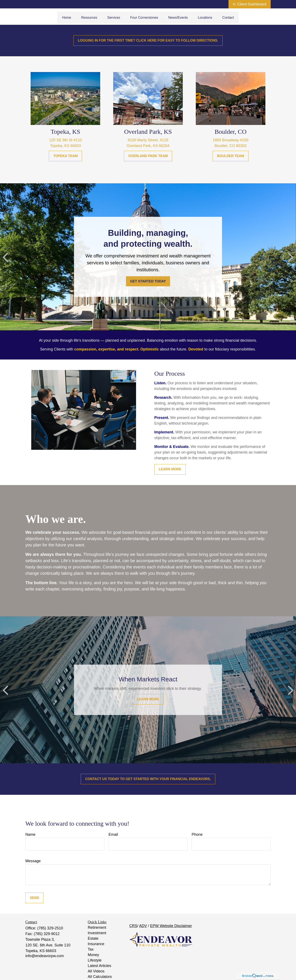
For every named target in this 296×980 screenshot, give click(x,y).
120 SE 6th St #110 (65, 140)
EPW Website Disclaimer (171, 926)
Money (93, 955)
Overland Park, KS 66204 (148, 146)
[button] (67, 18)
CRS (133, 926)
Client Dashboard (250, 4)
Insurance (96, 944)
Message (33, 861)
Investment (97, 933)
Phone (197, 834)
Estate (93, 938)
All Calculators (100, 977)
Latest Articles (100, 966)
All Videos (96, 971)
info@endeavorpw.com (45, 956)
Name (30, 834)
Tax (91, 949)
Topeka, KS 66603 (66, 146)
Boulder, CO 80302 (230, 146)
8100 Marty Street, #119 (148, 140)
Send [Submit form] (34, 898)
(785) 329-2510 (50, 928)
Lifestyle (95, 960)
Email (113, 834)
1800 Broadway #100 (231, 140)
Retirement (97, 928)
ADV (143, 926)
